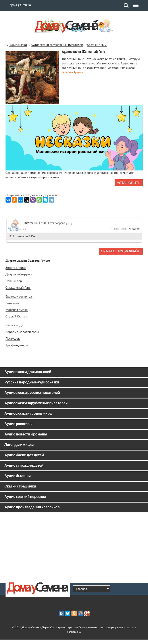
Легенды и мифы (19, 445)
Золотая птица (16, 268)
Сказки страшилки (20, 486)
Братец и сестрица (19, 296)
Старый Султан (16, 316)
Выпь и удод (14, 325)
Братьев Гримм (73, 72)
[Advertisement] (74, 547)
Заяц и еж (13, 303)
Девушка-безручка (19, 274)
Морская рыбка (17, 310)
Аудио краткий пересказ (25, 497)
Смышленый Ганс (18, 287)
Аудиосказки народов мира (28, 414)
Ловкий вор (14, 281)
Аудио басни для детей (24, 455)
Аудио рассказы (18, 424)
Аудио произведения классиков (32, 507)
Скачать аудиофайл (121, 251)
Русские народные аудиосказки (32, 382)
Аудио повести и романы (26, 434)
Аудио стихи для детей (24, 466)
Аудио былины (18, 476)
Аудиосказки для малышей (28, 372)
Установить (129, 183)
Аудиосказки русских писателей (32, 393)
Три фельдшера (17, 345)
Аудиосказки (18, 45)
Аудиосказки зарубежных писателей (57, 45)
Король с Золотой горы (22, 332)
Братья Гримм (97, 45)
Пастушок (13, 338)
